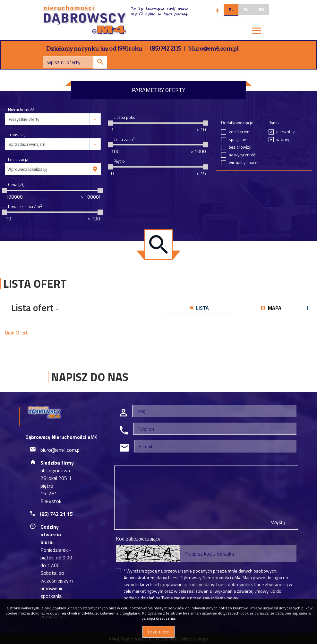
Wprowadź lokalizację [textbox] (27, 169)
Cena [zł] (16, 185)
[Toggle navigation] (257, 32)
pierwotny (285, 132)
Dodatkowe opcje (237, 123)
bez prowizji (240, 147)
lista (199, 308)
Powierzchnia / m (25, 207)
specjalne (237, 140)
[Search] (75, 62)
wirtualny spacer (244, 163)
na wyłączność (242, 155)
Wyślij (278, 522)
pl (231, 9)
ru (246, 9)
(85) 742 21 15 (165, 48)
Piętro (119, 161)
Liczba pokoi (125, 117)
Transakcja (18, 135)
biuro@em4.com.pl (213, 48)
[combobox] (47, 169)
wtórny (283, 140)
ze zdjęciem (240, 132)
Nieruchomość (21, 110)
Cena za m (124, 140)
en (261, 9)
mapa (271, 308)
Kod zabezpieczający (138, 539)
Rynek (274, 123)
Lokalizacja (18, 160)
